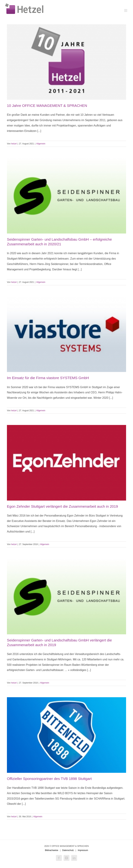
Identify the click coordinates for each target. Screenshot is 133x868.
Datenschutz (68, 850)
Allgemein (41, 144)
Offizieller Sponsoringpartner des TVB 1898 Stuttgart (49, 779)
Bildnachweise (52, 850)
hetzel (14, 144)
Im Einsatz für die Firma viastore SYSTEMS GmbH (48, 378)
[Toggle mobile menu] (126, 11)
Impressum (83, 850)
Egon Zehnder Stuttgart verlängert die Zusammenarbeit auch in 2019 (62, 506)
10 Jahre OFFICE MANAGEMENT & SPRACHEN (47, 106)
